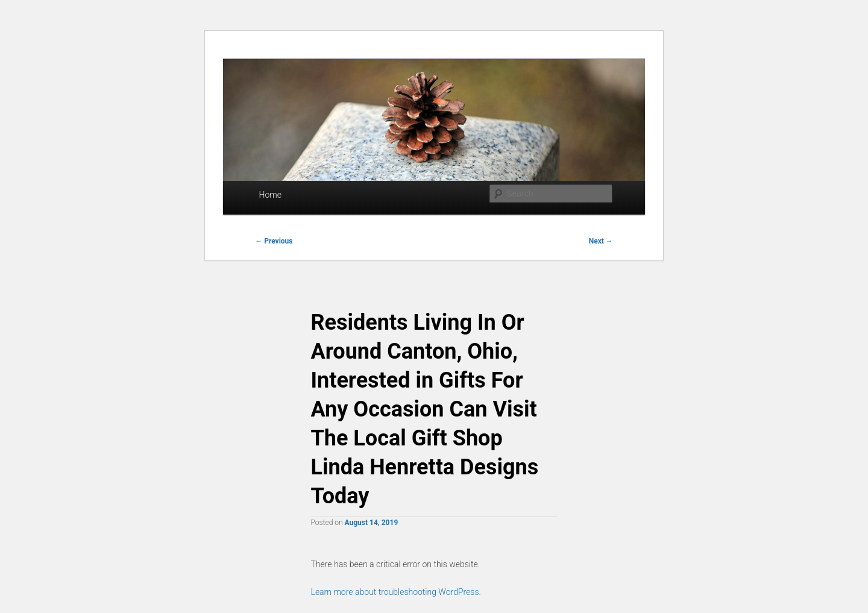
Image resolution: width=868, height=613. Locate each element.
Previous (274, 241)
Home (270, 195)
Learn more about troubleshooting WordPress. (396, 592)
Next (601, 241)
